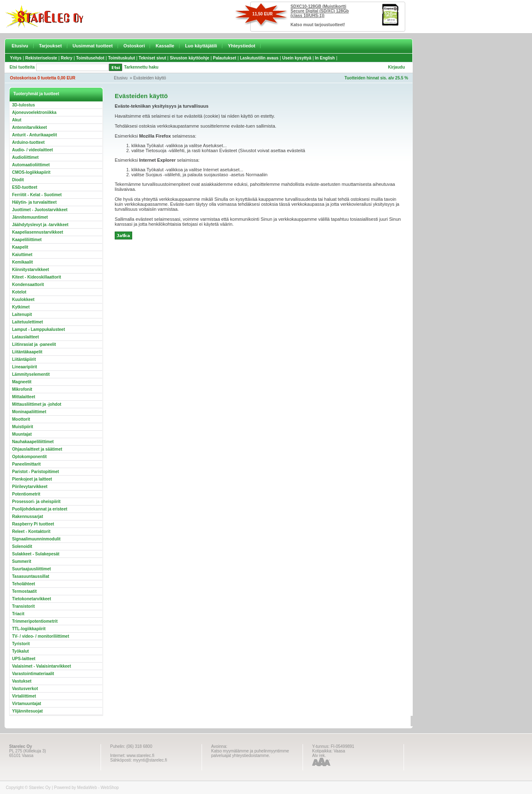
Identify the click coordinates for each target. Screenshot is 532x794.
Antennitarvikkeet (30, 127)
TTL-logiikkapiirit (29, 629)
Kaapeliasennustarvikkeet (38, 232)
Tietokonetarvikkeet (32, 599)
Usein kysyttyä (297, 58)
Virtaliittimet (24, 696)
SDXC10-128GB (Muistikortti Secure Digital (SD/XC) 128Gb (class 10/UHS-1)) (320, 11)
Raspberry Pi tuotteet (33, 524)
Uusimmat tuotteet (93, 46)
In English (325, 58)
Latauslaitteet (25, 337)
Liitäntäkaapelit (27, 352)
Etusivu (20, 46)
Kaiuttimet (22, 255)
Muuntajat (22, 434)
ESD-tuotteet (25, 187)
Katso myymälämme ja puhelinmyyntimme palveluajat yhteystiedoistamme (250, 753)
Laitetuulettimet (27, 322)
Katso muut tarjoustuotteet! (318, 25)
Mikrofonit (22, 389)
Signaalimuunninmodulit (36, 539)
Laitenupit (22, 314)
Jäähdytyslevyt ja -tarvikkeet (40, 225)
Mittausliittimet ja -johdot (37, 404)
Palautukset (224, 58)
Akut (17, 120)
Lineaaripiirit (25, 367)
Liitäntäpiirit (24, 359)
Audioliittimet (25, 157)
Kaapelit (20, 247)
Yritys (16, 58)
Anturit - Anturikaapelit (34, 135)
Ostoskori (134, 46)
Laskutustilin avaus (259, 58)
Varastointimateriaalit (33, 674)
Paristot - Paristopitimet (36, 472)
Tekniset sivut (153, 58)
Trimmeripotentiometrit (35, 621)
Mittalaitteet (24, 397)
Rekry (66, 58)
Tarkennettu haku (142, 67)
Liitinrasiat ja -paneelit (34, 344)
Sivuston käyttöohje (189, 58)
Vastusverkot (25, 689)
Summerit (22, 561)
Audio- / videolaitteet (32, 150)
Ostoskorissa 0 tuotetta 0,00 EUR (43, 78)
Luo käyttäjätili (201, 46)
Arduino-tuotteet (28, 142)
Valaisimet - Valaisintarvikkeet (42, 666)
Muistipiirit (23, 427)
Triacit (18, 614)
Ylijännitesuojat (27, 711)
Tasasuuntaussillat (31, 576)
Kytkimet (21, 307)
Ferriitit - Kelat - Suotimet (37, 195)
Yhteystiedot (241, 46)
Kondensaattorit (28, 285)
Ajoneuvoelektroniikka (34, 112)
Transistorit (23, 606)
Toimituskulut (122, 58)
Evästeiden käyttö (150, 78)
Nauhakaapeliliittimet (33, 442)
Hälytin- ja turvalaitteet (34, 202)
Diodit (18, 180)
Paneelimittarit (26, 464)
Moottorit (21, 419)
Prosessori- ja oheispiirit (36, 502)
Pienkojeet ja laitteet (32, 479)
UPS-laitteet (24, 659)
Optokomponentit (29, 457)
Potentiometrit (26, 494)
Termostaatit (24, 591)
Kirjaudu (396, 67)
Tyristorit (21, 644)
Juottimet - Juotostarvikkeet (40, 210)
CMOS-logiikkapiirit (31, 172)
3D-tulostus (23, 105)
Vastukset (22, 681)
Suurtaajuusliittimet (31, 569)
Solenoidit (22, 546)
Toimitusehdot (90, 58)
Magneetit (22, 382)
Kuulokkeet (23, 300)
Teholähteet (23, 584)
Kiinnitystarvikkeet (31, 270)
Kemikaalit (22, 262)
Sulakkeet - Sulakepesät (36, 554)
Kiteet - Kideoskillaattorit (37, 277)
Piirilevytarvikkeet (30, 487)
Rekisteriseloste (41, 58)
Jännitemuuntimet (30, 217)
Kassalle (165, 46)
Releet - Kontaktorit (31, 531)
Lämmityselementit (31, 374)
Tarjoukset (50, 46)
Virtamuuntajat (27, 704)
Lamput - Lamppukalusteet (38, 329)
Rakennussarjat (27, 517)
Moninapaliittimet (29, 412)
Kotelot (19, 292)
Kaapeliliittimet (27, 240)
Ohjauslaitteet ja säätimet (37, 449)
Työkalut (20, 651)
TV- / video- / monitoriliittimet (41, 636)
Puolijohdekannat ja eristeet (40, 509)
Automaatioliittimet (31, 165)
